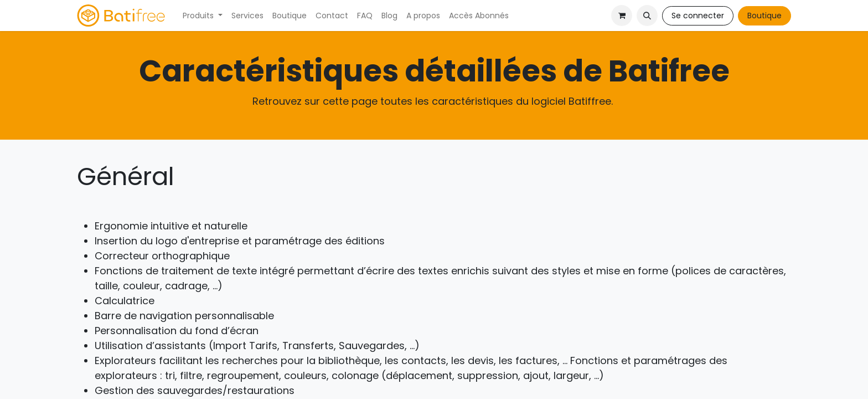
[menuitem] (203, 16)
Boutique (764, 16)
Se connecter (698, 16)
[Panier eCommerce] (622, 16)
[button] (647, 16)
